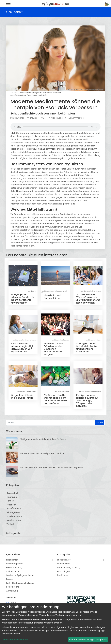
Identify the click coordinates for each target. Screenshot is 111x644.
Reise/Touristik (14, 509)
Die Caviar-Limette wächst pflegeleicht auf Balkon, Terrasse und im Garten (55, 399)
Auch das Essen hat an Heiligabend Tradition (42, 453)
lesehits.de (62, 575)
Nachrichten (12, 560)
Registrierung (13, 587)
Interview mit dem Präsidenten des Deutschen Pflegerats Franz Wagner (54, 349)
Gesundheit (17, 118)
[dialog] (55, 624)
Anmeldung (12, 591)
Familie (10, 501)
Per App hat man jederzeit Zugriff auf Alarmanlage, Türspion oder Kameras (87, 401)
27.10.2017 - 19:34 (36, 118)
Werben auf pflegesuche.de (20, 575)
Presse (9, 579)
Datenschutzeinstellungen (15, 640)
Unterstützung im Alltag (69, 567)
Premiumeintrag (14, 567)
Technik (10, 524)
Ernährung (12, 497)
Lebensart (11, 505)
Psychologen (63, 571)
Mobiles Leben (14, 520)
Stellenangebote (14, 564)
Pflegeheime (63, 564)
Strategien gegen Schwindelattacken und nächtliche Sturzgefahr (87, 348)
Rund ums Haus (14, 516)
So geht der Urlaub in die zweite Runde (22, 397)
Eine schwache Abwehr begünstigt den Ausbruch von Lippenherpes (22, 348)
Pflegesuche (55, 118)
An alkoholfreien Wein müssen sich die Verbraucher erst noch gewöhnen (88, 299)
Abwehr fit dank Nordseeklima (53, 297)
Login (13, 603)
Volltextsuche (13, 571)
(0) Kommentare (75, 118)
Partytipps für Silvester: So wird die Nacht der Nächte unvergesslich (23, 299)
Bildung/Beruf (13, 512)
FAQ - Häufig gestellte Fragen (21, 583)
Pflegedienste (64, 560)
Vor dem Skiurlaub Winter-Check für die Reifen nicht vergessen (52, 468)
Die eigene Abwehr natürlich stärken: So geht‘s (43, 439)
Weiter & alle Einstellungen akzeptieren (88, 640)
